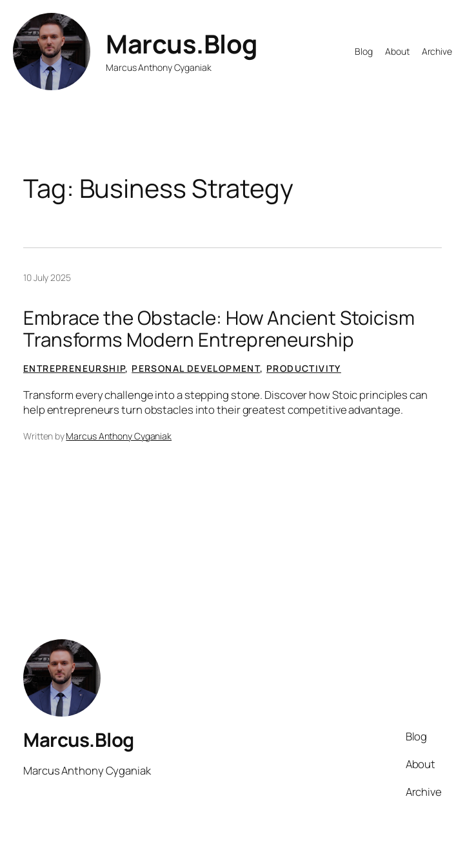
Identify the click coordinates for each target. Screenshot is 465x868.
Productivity (304, 368)
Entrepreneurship (74, 368)
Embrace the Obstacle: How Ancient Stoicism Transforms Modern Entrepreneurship (219, 328)
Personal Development (196, 368)
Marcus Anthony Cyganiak (119, 436)
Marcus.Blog (182, 44)
